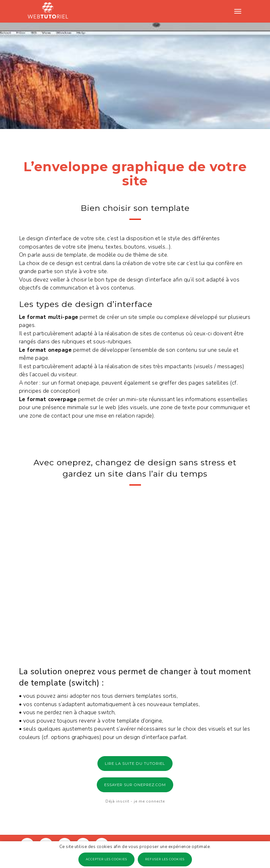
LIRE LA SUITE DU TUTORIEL (135, 764)
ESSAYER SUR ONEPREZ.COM (135, 785)
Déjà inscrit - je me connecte (135, 801)
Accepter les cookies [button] (106, 859)
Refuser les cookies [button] (165, 859)
